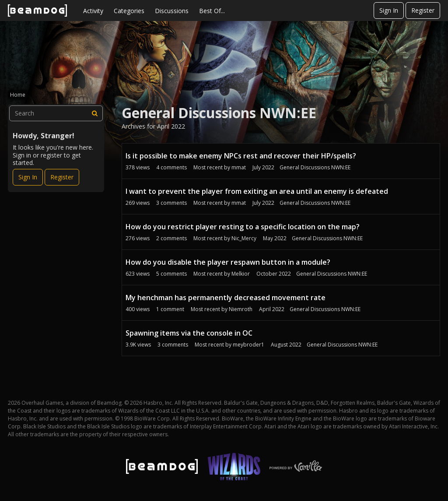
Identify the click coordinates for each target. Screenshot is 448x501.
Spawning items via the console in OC (189, 333)
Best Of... (212, 11)
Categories (129, 11)
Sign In (389, 10)
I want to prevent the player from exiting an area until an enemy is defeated (257, 191)
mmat (239, 167)
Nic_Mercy (244, 238)
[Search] (95, 113)
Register (423, 10)
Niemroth (241, 309)
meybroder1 (248, 345)
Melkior (241, 274)
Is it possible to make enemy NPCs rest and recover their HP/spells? (241, 156)
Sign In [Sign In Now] (28, 177)
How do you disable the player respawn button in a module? (228, 262)
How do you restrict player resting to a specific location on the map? (243, 227)
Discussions (172, 11)
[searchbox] (56, 113)
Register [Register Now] (62, 177)
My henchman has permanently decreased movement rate (226, 298)
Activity (93, 11)
